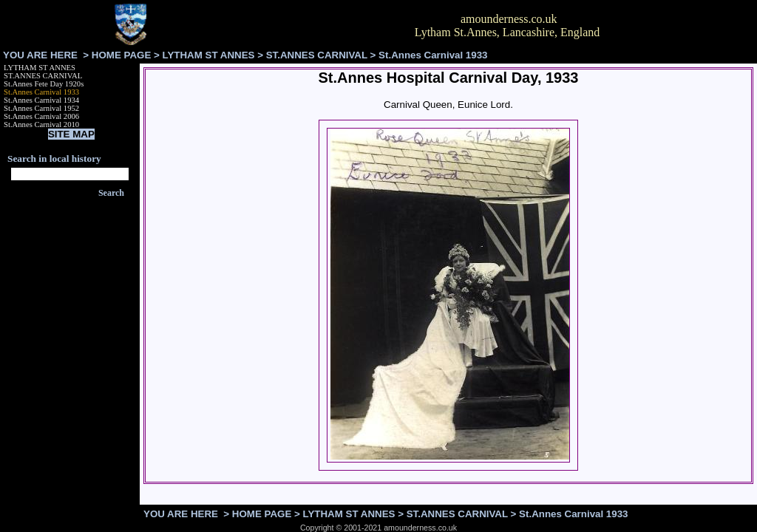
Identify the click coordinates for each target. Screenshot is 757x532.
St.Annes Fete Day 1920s (44, 84)
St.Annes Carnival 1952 (41, 108)
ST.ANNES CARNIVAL (317, 55)
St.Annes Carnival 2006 (41, 116)
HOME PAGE (121, 55)
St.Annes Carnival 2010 (41, 125)
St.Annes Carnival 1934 (41, 100)
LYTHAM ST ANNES (209, 55)
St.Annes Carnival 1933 (41, 92)
